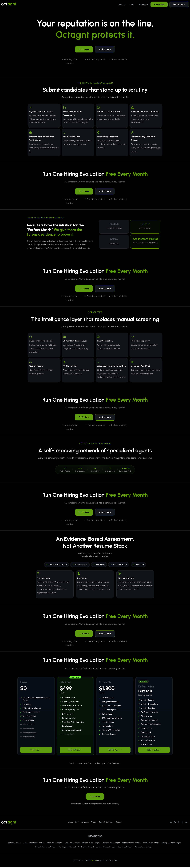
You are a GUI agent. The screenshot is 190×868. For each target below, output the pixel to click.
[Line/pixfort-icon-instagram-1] (175, 823)
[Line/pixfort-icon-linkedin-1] (171, 823)
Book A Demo (179, 4)
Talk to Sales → (115, 751)
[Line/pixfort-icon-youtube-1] (186, 823)
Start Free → (36, 751)
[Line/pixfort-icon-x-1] (182, 823)
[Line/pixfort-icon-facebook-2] (178, 823)
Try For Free (159, 4)
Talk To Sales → (75, 751)
